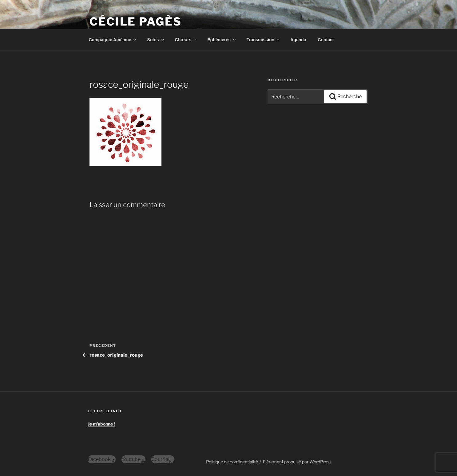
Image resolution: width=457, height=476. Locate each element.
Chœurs (186, 40)
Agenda (298, 40)
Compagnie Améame (113, 40)
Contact (326, 40)
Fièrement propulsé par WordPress (297, 462)
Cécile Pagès (136, 22)
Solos (156, 40)
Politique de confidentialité (232, 462)
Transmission (263, 40)
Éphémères (222, 40)
